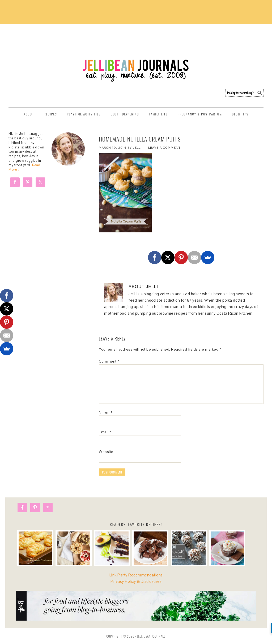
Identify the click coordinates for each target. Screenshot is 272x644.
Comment (109, 361)
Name (105, 413)
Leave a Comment (164, 148)
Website (106, 452)
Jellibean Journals (56, 51)
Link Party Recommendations (136, 575)
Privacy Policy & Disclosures (136, 581)
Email (105, 432)
